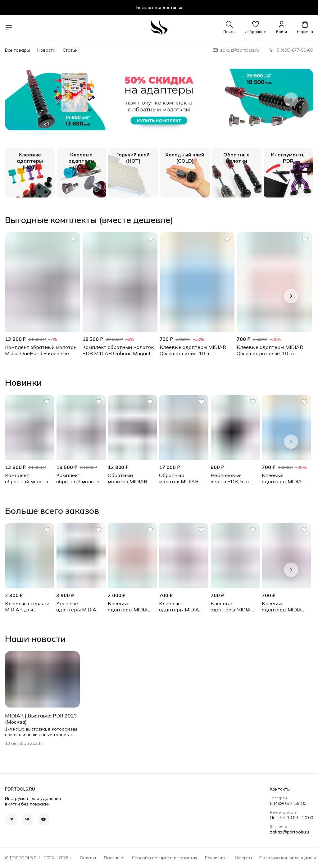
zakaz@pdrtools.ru (289, 832)
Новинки (23, 383)
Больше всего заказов (52, 511)
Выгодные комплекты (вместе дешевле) (89, 220)
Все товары (17, 50)
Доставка (114, 858)
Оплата (88, 858)
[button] (255, 27)
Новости (46, 50)
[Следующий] (291, 100)
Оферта (243, 858)
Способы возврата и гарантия (165, 858)
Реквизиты (216, 858)
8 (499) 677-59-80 (288, 803)
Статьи (70, 50)
